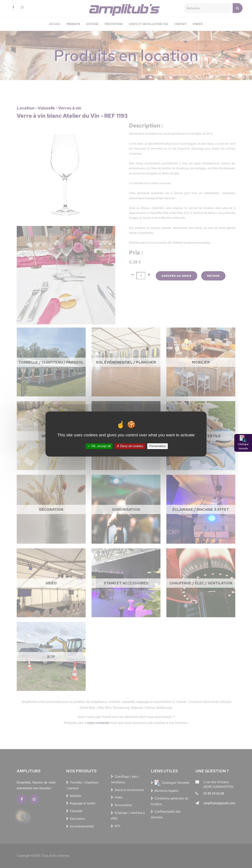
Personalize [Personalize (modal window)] (157, 446)
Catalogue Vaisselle (243, 446)
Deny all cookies (130, 446)
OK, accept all (99, 446)
